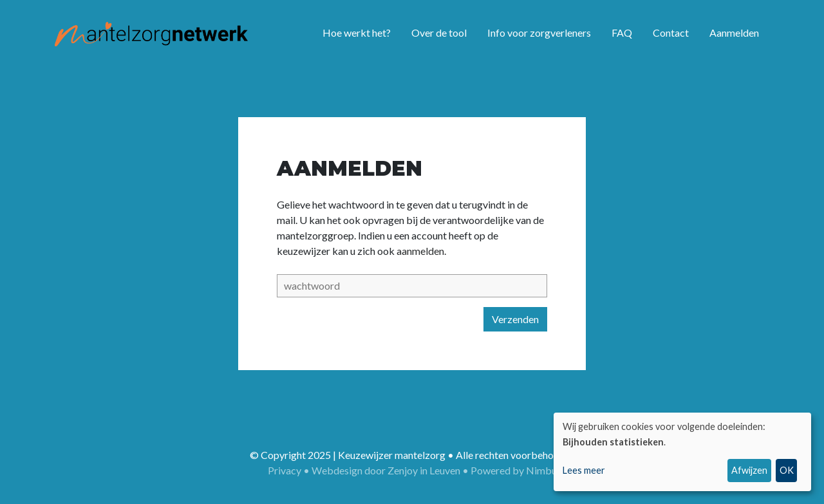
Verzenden (515, 319)
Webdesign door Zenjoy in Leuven (386, 470)
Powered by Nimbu (514, 470)
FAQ (622, 33)
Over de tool (439, 33)
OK (787, 470)
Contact (671, 33)
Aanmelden (734, 33)
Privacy (285, 470)
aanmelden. (421, 251)
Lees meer (584, 471)
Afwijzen (749, 470)
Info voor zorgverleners (539, 33)
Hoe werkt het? (357, 33)
